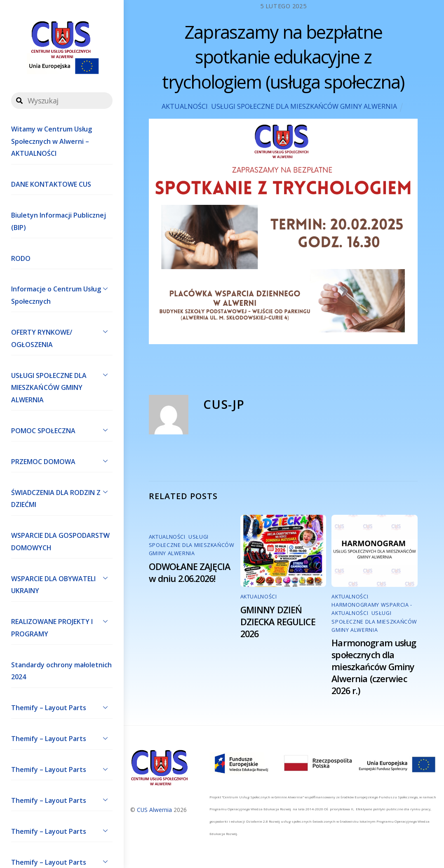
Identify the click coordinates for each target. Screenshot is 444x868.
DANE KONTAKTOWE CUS (51, 184)
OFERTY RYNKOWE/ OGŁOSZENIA (62, 336)
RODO (21, 258)
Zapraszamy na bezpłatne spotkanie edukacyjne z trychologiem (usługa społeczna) (283, 57)
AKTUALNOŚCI (185, 106)
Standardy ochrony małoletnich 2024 (61, 671)
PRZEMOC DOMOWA (62, 461)
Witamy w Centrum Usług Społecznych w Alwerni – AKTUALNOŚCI (52, 141)
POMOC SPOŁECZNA (62, 430)
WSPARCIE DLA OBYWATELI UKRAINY (62, 583)
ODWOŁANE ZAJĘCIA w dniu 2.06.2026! (189, 572)
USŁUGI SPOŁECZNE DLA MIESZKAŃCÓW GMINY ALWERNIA (62, 386)
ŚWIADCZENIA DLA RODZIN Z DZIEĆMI (62, 497)
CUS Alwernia (154, 810)
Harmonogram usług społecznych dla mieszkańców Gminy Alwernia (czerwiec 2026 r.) (374, 667)
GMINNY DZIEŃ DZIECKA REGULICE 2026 (278, 622)
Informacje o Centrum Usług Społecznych (62, 293)
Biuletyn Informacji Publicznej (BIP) (59, 221)
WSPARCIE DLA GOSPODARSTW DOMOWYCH (62, 540)
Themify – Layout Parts (62, 707)
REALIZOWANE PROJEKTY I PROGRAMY (62, 626)
